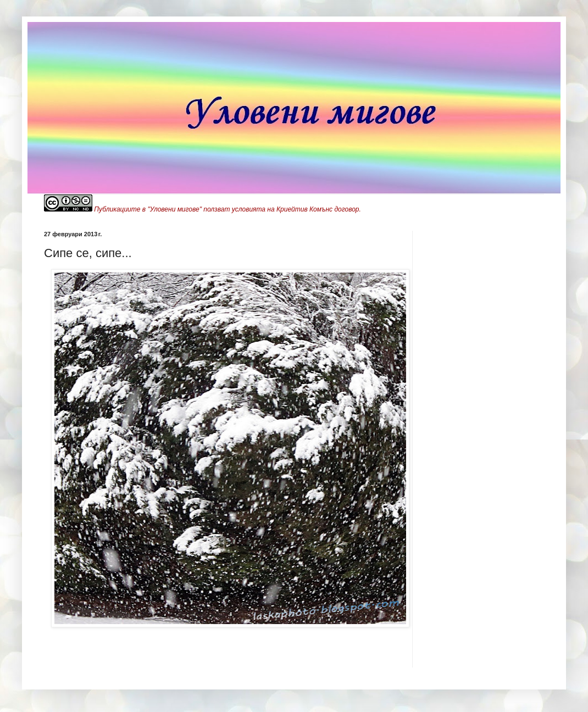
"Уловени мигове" (174, 209)
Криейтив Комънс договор (318, 209)
